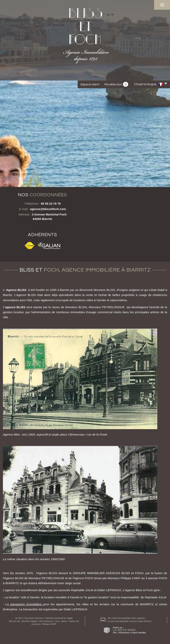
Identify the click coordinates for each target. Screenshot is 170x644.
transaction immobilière (26, 604)
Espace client (90, 84)
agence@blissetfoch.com (48, 209)
